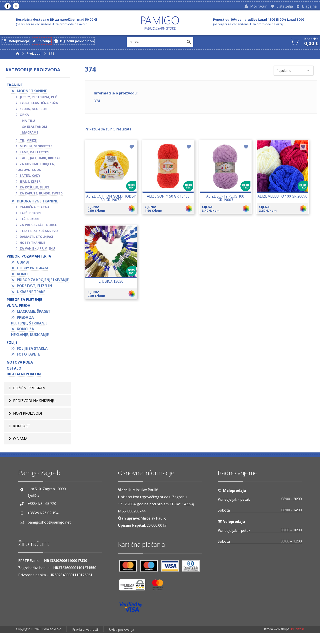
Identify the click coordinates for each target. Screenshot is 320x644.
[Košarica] (295, 42)
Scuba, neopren (35, 112)
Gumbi (25, 265)
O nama (20, 450)
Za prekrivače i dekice (40, 228)
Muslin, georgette (38, 149)
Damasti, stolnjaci (38, 240)
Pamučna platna (37, 210)
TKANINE (17, 88)
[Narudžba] (294, 72)
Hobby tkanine (34, 246)
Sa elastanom (37, 130)
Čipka (26, 118)
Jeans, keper (32, 185)
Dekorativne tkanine (39, 204)
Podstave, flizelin (37, 295)
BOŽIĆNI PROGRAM (29, 399)
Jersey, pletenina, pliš (41, 100)
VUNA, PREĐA (20, 314)
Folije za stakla (34, 357)
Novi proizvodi (28, 424)
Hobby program (34, 271)
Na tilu (31, 124)
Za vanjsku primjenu (39, 252)
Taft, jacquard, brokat (42, 161)
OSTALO (16, 377)
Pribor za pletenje (26, 309)
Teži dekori (31, 222)
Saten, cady (32, 179)
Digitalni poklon (26, 383)
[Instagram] (16, 6)
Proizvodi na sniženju (34, 412)
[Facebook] (8, 6)
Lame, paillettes (36, 155)
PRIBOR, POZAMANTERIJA (31, 260)
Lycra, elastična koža (41, 106)
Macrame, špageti (36, 320)
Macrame (32, 136)
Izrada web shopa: (277, 641)
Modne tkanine (34, 94)
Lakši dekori (32, 216)
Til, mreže (30, 144)
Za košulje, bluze (37, 191)
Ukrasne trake (33, 301)
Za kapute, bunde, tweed (43, 197)
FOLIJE (14, 352)
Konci (25, 277)
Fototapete (30, 363)
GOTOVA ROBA (22, 371)
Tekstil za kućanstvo (41, 234)
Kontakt (22, 437)
